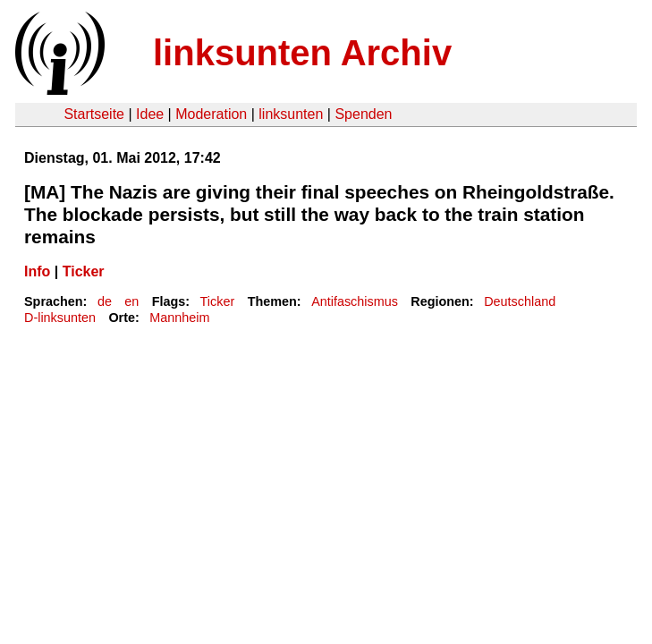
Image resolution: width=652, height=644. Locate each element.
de (105, 301)
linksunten (291, 114)
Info (37, 271)
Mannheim (179, 318)
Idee (150, 114)
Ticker (84, 271)
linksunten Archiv (302, 53)
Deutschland (520, 301)
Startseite (94, 114)
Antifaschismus (355, 301)
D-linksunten (60, 318)
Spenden (363, 114)
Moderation (211, 114)
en (131, 301)
